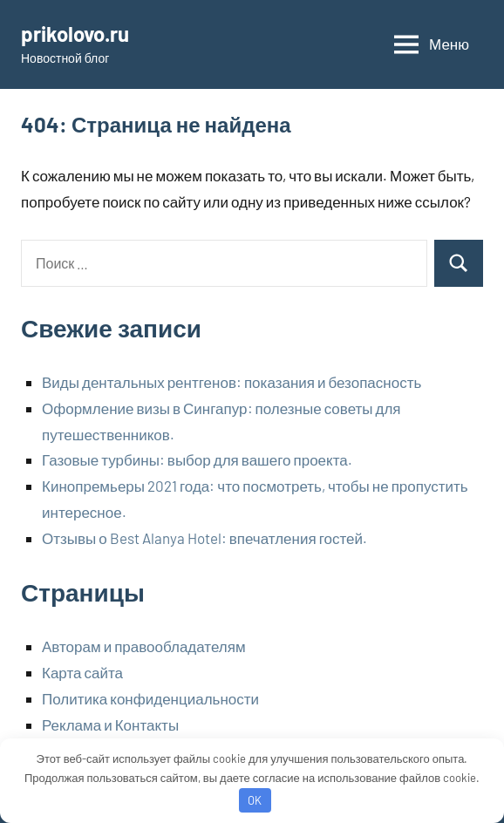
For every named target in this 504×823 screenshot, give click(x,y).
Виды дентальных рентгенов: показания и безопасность (232, 382)
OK (255, 800)
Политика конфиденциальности (150, 698)
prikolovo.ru (75, 34)
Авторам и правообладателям (144, 646)
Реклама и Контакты (110, 724)
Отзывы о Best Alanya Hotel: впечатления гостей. (204, 538)
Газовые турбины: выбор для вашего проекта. (197, 459)
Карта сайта (82, 672)
